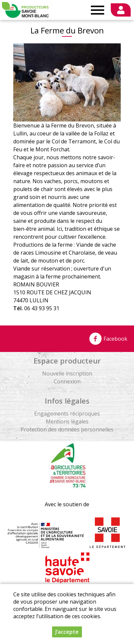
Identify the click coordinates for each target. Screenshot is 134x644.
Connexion (67, 381)
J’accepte (67, 632)
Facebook (108, 339)
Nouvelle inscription (67, 373)
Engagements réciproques (67, 414)
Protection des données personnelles (67, 429)
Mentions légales (67, 421)
